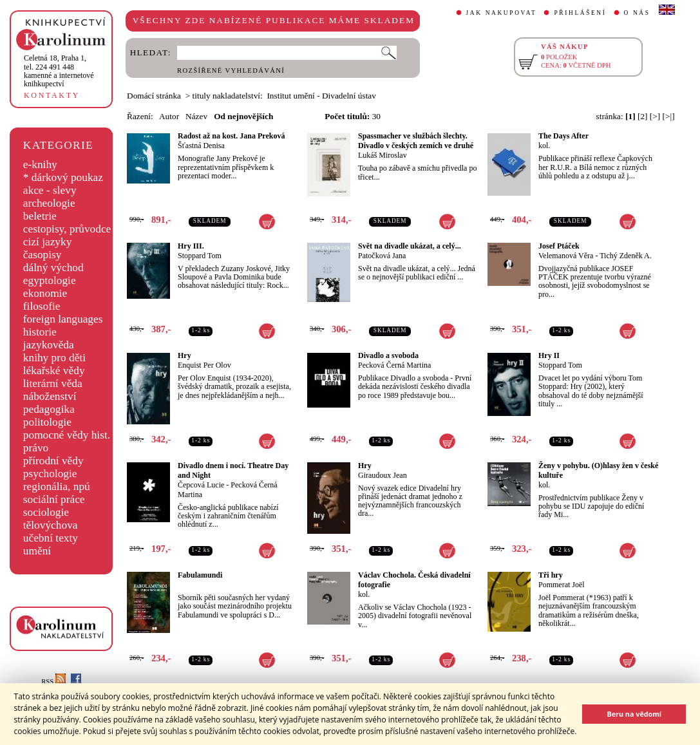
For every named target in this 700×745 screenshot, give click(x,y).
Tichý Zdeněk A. (626, 256)
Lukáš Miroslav (383, 155)
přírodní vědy (53, 461)
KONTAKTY (52, 95)
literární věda (53, 383)
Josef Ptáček (559, 246)
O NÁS (637, 13)
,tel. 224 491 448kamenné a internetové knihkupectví (59, 71)
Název (196, 116)
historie (40, 332)
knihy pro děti (54, 358)
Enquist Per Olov (204, 365)
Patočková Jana (382, 256)
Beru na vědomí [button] (634, 714)
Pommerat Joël (562, 585)
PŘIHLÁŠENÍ (580, 13)
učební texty (51, 538)
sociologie (46, 512)
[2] (643, 116)
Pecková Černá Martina (394, 365)
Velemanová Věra (566, 256)
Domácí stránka (154, 96)
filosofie (42, 306)
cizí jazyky (48, 242)
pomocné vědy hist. (67, 435)
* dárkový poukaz (63, 177)
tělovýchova (51, 525)
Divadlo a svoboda (388, 355)
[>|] (669, 116)
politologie (47, 422)
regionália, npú (57, 486)
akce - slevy (50, 190)
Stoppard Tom (200, 256)
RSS (53, 682)
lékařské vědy (54, 371)
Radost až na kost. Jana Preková (231, 136)
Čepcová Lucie (201, 485)
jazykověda (49, 345)
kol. (544, 146)
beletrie (40, 216)
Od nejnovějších (243, 116)
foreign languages (63, 319)
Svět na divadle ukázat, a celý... (410, 246)
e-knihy (40, 165)
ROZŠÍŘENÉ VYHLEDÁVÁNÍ (231, 71)
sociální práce (54, 499)
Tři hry (551, 575)
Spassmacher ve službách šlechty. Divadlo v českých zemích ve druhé (416, 141)
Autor (169, 116)
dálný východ (53, 268)
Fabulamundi (200, 575)
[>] (655, 116)
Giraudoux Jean (383, 475)
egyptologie (50, 280)
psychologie (50, 474)
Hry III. (191, 246)
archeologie (49, 203)
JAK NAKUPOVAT (502, 13)
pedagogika (49, 409)
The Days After (563, 136)
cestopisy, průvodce (67, 229)
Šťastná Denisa (201, 146)
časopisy (43, 255)
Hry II (549, 355)
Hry (184, 355)
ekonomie (45, 293)
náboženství (50, 396)
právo (36, 448)
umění (37, 551)
